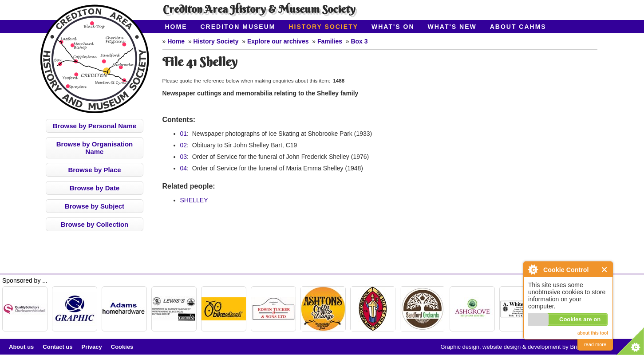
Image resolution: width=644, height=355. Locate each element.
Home (176, 27)
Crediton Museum (238, 27)
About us (21, 347)
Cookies (122, 347)
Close (605, 270)
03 (184, 157)
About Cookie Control (533, 269)
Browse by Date (95, 188)
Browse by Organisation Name (95, 148)
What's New (452, 27)
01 (184, 134)
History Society (323, 27)
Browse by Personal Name (95, 126)
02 (184, 145)
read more (595, 344)
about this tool (593, 333)
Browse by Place (94, 170)
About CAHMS (518, 27)
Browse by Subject (95, 206)
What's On (393, 27)
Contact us (57, 347)
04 (184, 168)
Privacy (92, 347)
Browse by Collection (95, 224)
